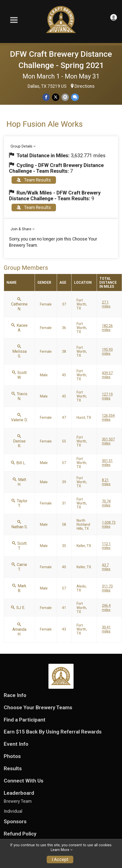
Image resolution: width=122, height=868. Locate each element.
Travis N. (19, 396)
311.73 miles (107, 588)
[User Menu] (114, 17)
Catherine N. (19, 304)
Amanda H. (19, 629)
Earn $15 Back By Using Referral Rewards (53, 732)
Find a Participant (25, 720)
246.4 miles (106, 607)
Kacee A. (19, 328)
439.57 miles (107, 375)
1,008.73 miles (109, 524)
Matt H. (19, 482)
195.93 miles (107, 351)
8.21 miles (106, 482)
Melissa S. (19, 351)
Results (13, 769)
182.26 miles (107, 328)
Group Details (21, 146)
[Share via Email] (65, 97)
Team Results (34, 180)
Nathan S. (19, 525)
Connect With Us (24, 781)
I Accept (60, 859)
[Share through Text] (75, 97)
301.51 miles (107, 463)
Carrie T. (19, 567)
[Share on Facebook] (46, 97)
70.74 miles (106, 503)
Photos (12, 756)
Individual (13, 811)
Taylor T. (19, 503)
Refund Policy (20, 834)
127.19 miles (107, 396)
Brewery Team (18, 801)
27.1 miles (106, 304)
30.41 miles (106, 629)
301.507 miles (108, 441)
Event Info (16, 744)
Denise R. (19, 441)
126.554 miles (108, 417)
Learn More (60, 850)
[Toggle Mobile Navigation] (14, 20)
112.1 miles (106, 546)
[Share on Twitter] (56, 97)
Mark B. (19, 588)
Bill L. (18, 463)
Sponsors (15, 822)
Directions (85, 86)
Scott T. (19, 546)
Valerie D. (19, 418)
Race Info (15, 695)
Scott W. (19, 375)
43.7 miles (106, 567)
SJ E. (18, 608)
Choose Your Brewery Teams (38, 708)
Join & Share (21, 229)
